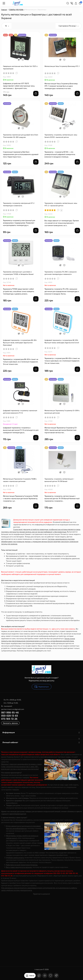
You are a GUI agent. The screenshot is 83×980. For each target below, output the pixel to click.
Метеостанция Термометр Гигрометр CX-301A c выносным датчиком (62, 412)
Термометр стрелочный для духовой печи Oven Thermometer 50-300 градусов (21, 136)
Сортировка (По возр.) (69, 26)
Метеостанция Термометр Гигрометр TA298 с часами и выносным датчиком (20, 480)
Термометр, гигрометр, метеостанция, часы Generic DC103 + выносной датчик (61, 136)
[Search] (68, 3)
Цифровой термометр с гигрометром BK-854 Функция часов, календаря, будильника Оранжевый (20, 343)
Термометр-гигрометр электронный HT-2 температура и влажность (19, 204)
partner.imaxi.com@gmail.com (13, 709)
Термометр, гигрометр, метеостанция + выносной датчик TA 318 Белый (59, 480)
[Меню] (4, 3)
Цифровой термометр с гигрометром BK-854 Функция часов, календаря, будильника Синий (62, 341)
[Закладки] (51, 976)
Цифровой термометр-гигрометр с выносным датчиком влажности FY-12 (20, 412)
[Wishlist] (23, 60)
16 (7, 26)
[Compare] (19, 60)
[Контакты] (72, 3)
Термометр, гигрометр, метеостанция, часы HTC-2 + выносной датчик (61, 204)
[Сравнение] (56, 976)
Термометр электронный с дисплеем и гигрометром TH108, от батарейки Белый (18, 273)
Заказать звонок (10, 723)
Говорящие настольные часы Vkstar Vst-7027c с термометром (20, 67)
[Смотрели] (45, 976)
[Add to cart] (36, 93)
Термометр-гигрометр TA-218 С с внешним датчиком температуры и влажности (61, 273)
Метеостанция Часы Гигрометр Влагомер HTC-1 (62, 66)
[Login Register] (76, 3)
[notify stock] (36, 299)
